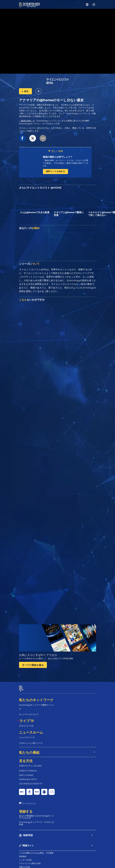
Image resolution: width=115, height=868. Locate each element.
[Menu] (94, 5)
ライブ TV (27, 718)
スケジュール (26, 723)
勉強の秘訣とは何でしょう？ (58, 157)
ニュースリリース (27, 735)
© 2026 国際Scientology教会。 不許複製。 (37, 850)
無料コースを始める (55, 171)
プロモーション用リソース (31, 740)
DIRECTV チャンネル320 (30, 763)
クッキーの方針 (25, 857)
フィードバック (29, 801)
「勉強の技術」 (26, 121)
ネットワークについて (29, 712)
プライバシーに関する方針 (30, 861)
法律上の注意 (24, 864)
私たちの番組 (29, 750)
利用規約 (23, 854)
